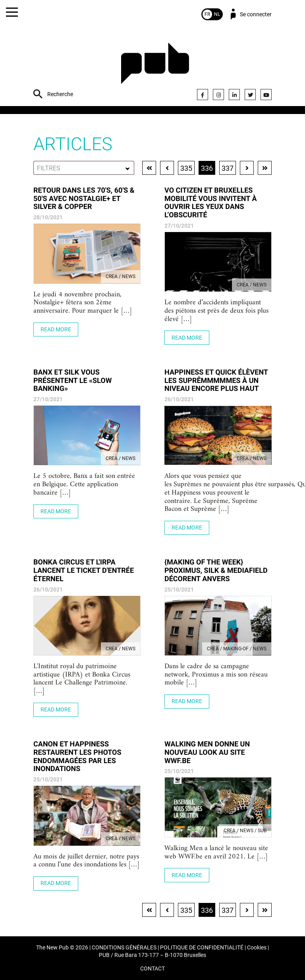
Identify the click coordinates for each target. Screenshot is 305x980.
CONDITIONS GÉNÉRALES (124, 948)
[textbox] (84, 168)
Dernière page (265, 168)
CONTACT (152, 969)
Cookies (257, 948)
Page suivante (247, 168)
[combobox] (84, 168)
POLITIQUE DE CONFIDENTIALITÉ (202, 948)
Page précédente (167, 168)
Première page (149, 168)
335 (186, 168)
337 (228, 168)
